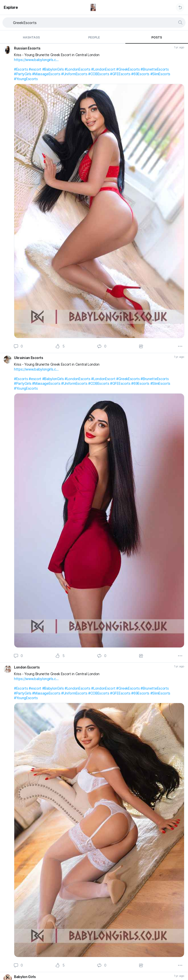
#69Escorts (140, 74)
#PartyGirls (23, 74)
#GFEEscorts (120, 74)
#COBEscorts (99, 74)
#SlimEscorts (160, 74)
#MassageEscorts (46, 74)
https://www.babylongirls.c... (36, 60)
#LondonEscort (103, 69)
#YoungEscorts (26, 79)
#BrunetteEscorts (155, 69)
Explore (11, 7)
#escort (35, 69)
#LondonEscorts (78, 69)
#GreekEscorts (128, 69)
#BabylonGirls (53, 69)
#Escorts (21, 69)
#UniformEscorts (74, 74)
